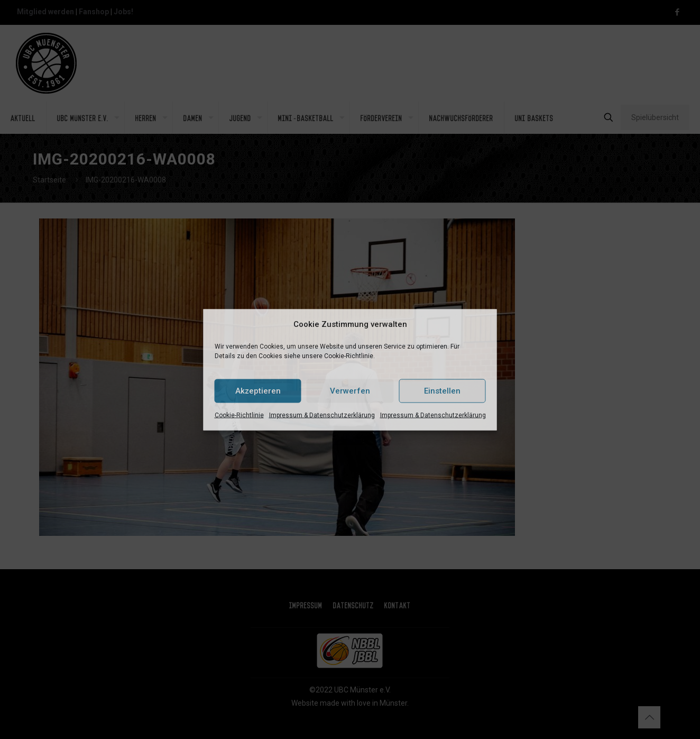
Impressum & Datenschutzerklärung (322, 415)
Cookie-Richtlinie (239, 415)
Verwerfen (350, 391)
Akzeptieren (258, 391)
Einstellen (442, 391)
